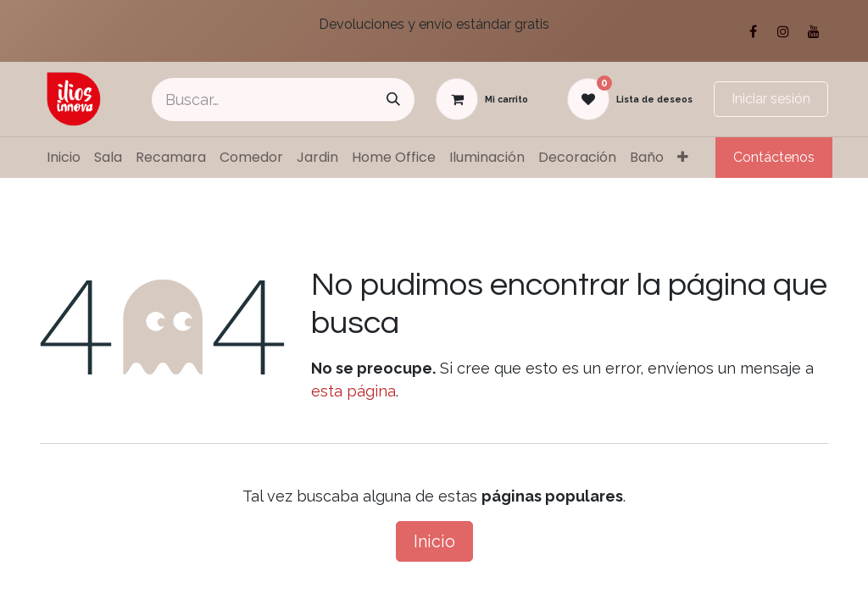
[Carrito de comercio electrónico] (482, 99)
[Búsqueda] (393, 100)
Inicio (434, 541)
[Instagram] (783, 31)
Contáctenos (774, 157)
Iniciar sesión (771, 99)
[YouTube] (814, 31)
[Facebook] (753, 31)
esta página (353, 391)
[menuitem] (64, 158)
